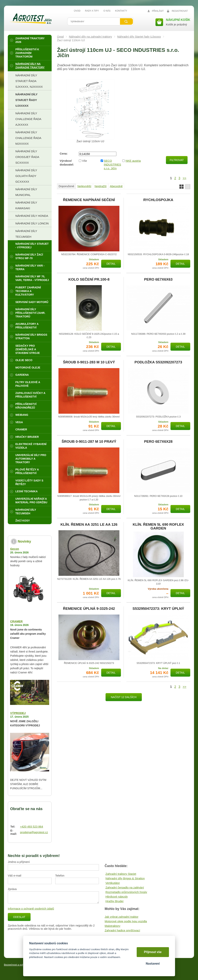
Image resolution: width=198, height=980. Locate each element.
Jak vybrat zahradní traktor (121, 917)
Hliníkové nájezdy (117, 897)
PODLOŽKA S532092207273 (158, 362)
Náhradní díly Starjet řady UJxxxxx (139, 37)
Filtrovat (177, 160)
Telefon (60, 875)
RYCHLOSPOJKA (158, 200)
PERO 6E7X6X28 (158, 442)
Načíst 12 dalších (124, 697)
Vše (84, 161)
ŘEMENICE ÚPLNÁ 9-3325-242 (89, 609)
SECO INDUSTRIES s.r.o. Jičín (112, 165)
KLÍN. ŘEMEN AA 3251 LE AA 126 (89, 525)
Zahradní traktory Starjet (121, 874)
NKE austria (133, 161)
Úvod (60, 37)
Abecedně (116, 186)
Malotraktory (112, 926)
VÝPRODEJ (18, 713)
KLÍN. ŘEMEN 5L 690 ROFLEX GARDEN (158, 526)
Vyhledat (126, 21)
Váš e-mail (15, 875)
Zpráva (12, 889)
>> (184, 178)
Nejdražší (101, 186)
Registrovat (180, 11)
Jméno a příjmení (19, 862)
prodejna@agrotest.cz (34, 832)
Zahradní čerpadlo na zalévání (125, 887)
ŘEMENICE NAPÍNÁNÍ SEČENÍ (89, 200)
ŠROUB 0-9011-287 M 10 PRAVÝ (89, 442)
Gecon (15, 549)
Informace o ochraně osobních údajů (31, 909)
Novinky (24, 541)
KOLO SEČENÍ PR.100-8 (89, 279)
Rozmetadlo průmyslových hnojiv (126, 892)
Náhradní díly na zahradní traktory (90, 37)
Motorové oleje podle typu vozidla (126, 921)
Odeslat (19, 917)
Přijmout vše (153, 952)
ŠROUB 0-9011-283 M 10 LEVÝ (89, 362)
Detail (111, 264)
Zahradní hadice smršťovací (122, 930)
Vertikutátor (113, 883)
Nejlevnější (84, 186)
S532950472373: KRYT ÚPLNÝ (158, 609)
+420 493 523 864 (31, 827)
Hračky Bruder (114, 901)
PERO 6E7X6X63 (158, 279)
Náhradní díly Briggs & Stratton (125, 878)
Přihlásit (158, 11)
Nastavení (153, 964)
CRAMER (16, 621)
